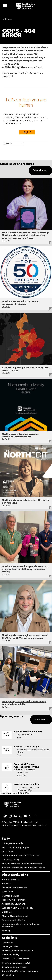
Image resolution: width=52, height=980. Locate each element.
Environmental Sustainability (16, 959)
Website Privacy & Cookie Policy (18, 908)
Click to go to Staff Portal (14, 967)
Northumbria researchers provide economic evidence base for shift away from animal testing (25, 569)
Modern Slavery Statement (15, 916)
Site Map (6, 931)
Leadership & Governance (14, 888)
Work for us (8, 892)
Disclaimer (7, 912)
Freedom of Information (14, 900)
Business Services (11, 880)
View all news (40, 170)
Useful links (10, 938)
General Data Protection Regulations (20, 971)
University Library (11, 860)
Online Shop (8, 975)
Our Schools (8, 852)
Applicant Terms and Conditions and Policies (24, 868)
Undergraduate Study (12, 844)
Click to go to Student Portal (16, 963)
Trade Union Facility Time (14, 920)
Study (6, 839)
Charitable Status (10, 896)
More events (41, 720)
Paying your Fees (10, 947)
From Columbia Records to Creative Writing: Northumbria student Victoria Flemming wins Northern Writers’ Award (25, 235)
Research (7, 884)
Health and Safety (11, 955)
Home (7, 19)
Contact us (7, 943)
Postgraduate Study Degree (15, 848)
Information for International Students (21, 856)
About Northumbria (15, 875)
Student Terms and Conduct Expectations (22, 864)
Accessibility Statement (13, 904)
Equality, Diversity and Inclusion (17, 951)
